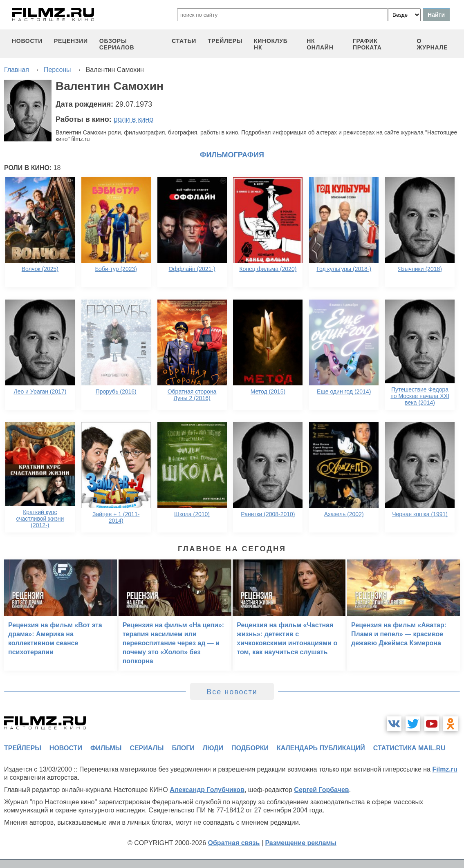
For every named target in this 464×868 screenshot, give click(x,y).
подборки (250, 748)
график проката (367, 44)
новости (27, 41)
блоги (183, 748)
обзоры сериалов (117, 44)
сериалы (147, 748)
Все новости (232, 692)
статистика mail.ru (409, 748)
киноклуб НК (271, 44)
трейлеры (225, 41)
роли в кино (134, 119)
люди (213, 748)
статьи (184, 41)
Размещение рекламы (301, 843)
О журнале (433, 44)
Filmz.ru (445, 769)
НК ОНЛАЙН (320, 44)
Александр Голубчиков (207, 790)
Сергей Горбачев (321, 790)
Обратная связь (234, 843)
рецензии (71, 41)
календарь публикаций (321, 748)
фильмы (106, 748)
